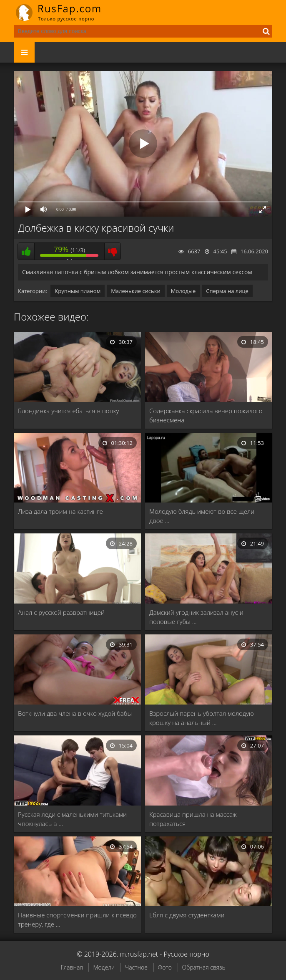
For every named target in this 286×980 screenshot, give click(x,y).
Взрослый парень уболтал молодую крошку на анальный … (202, 718)
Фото (165, 967)
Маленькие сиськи (136, 291)
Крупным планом (78, 291)
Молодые (183, 291)
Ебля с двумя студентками (187, 915)
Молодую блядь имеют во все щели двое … (202, 516)
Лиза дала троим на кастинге (60, 511)
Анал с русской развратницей (61, 612)
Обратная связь (204, 967)
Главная (71, 967)
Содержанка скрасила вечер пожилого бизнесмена (206, 415)
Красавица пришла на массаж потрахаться (193, 819)
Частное (136, 967)
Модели (104, 967)
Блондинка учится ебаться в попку (68, 411)
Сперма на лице (227, 291)
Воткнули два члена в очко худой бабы (75, 713)
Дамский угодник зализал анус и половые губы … (196, 617)
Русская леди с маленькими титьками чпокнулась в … (72, 819)
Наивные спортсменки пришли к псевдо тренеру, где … (77, 919)
